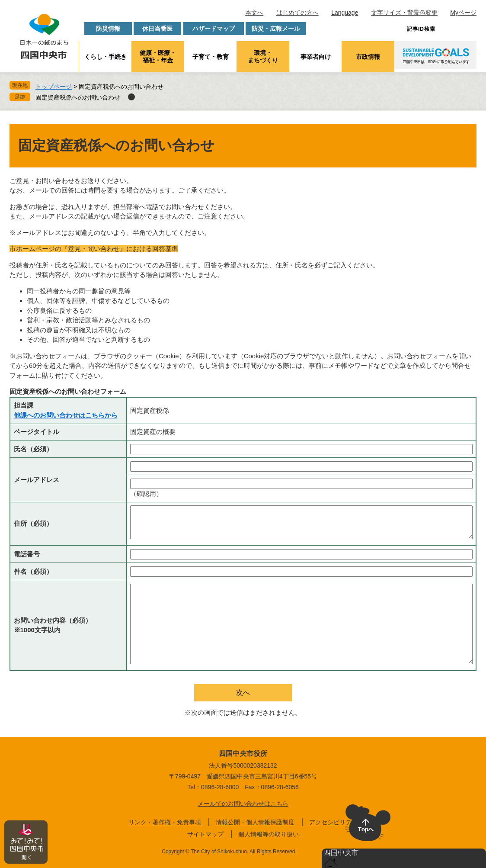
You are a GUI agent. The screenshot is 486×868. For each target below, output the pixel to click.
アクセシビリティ (333, 822)
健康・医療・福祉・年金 (158, 56)
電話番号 (27, 554)
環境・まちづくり (263, 56)
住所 (33, 523)
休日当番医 (157, 29)
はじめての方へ (297, 13)
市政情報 (368, 57)
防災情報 (108, 29)
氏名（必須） (33, 449)
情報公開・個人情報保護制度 (255, 822)
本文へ (254, 13)
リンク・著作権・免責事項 (165, 822)
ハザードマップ (214, 29)
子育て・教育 (211, 57)
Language (345, 13)
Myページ (463, 13)
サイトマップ (205, 834)
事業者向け (316, 57)
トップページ (54, 87)
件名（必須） (33, 571)
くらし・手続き (106, 57)
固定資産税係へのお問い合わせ (78, 97)
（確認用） (146, 493)
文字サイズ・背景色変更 (404, 13)
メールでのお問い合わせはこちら (243, 804)
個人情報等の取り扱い (269, 834)
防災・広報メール (276, 29)
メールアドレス (37, 480)
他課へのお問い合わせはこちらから (66, 415)
